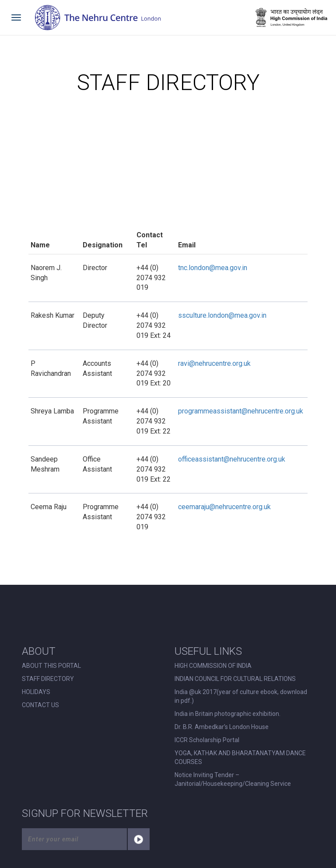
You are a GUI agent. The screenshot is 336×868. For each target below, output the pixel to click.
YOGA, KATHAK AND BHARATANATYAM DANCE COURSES (240, 757)
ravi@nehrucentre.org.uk (214, 363)
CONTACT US (40, 705)
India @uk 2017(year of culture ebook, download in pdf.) (241, 696)
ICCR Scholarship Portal (207, 740)
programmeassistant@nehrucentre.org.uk (241, 411)
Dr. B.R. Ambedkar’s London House (222, 727)
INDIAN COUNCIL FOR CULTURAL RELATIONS (235, 679)
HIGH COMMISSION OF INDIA (213, 666)
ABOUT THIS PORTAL (51, 666)
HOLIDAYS (36, 692)
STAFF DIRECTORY (48, 679)
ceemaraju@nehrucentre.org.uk (224, 507)
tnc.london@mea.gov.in (213, 268)
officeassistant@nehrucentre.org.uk (232, 459)
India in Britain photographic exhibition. (227, 714)
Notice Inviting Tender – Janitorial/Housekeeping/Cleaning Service (233, 779)
